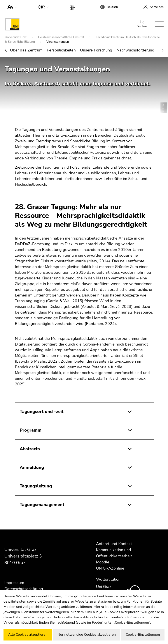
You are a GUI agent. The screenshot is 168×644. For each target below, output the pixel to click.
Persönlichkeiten (61, 50)
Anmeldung (32, 467)
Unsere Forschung (96, 50)
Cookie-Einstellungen (143, 635)
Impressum (14, 583)
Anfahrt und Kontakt (114, 544)
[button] (11, 7)
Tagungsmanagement (42, 505)
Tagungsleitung (36, 486)
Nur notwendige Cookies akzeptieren (87, 635)
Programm (31, 430)
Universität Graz (16, 37)
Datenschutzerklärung (24, 589)
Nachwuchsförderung (136, 50)
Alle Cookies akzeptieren (28, 635)
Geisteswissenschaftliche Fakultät (62, 37)
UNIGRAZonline (110, 568)
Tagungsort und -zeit (42, 412)
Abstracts (30, 449)
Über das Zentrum (26, 50)
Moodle (103, 562)
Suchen (142, 24)
